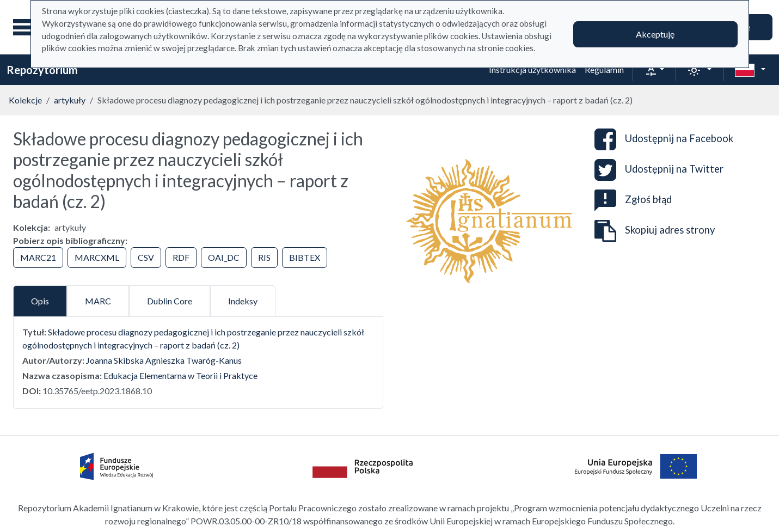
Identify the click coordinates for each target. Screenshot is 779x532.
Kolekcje (25, 100)
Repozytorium (42, 70)
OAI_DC (224, 257)
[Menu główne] (27, 27)
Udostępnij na (664, 139)
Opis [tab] (40, 301)
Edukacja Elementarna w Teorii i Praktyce (180, 375)
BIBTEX (305, 257)
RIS (264, 257)
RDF (181, 257)
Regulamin (604, 69)
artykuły (70, 100)
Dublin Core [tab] (170, 301)
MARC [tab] (98, 301)
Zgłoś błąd (633, 199)
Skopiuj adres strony (655, 231)
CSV (146, 257)
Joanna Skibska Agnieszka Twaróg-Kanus (164, 360)
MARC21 (38, 257)
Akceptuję (655, 34)
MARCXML (97, 257)
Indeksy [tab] (243, 301)
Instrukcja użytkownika (532, 69)
